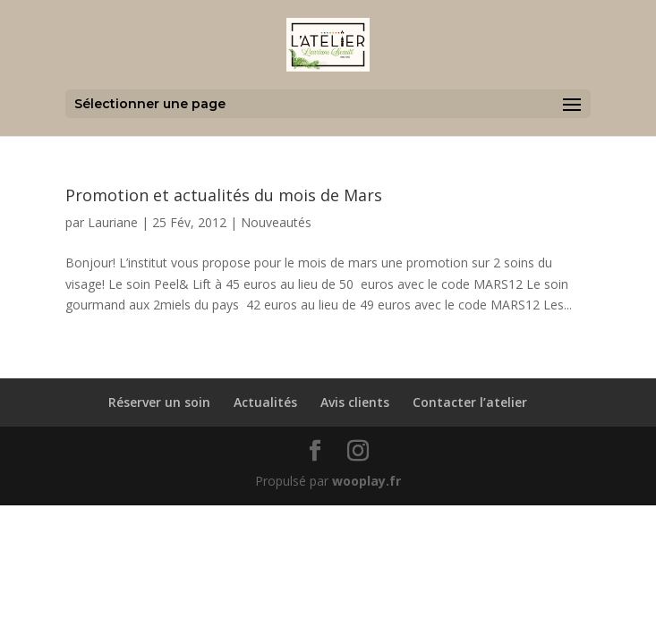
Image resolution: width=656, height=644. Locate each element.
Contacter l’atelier (470, 402)
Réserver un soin (159, 402)
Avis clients (355, 402)
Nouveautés (276, 222)
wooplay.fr (366, 481)
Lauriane (113, 222)
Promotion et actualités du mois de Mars (224, 195)
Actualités (265, 402)
